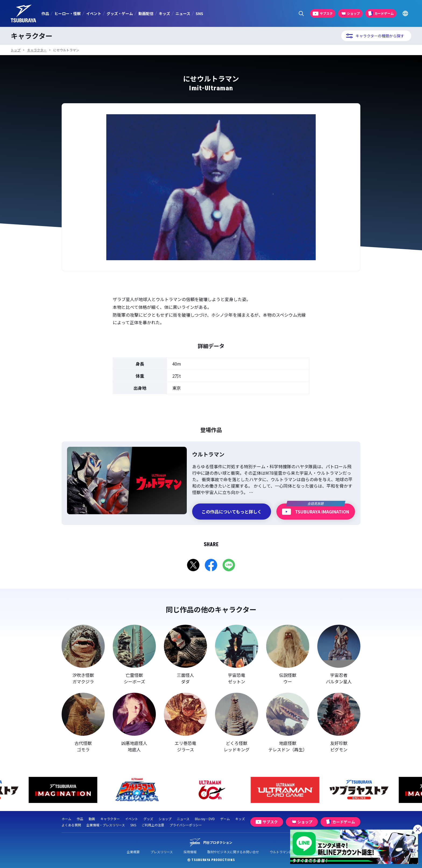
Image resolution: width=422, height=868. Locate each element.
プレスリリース (162, 852)
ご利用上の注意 (153, 825)
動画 (92, 819)
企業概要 (133, 852)
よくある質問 (71, 825)
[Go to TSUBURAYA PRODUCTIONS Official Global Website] (405, 14)
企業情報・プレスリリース (106, 825)
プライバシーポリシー (186, 825)
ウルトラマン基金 (283, 852)
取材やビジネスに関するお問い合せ (233, 852)
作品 (45, 13)
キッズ (164, 13)
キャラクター (37, 50)
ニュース (183, 13)
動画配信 (146, 13)
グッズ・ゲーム (120, 13)
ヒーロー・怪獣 (68, 13)
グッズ (148, 819)
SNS (199, 13)
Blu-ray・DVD (205, 819)
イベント (94, 13)
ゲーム (225, 819)
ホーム (66, 819)
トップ (16, 50)
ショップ (165, 819)
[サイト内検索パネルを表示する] (301, 14)
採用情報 (190, 852)
